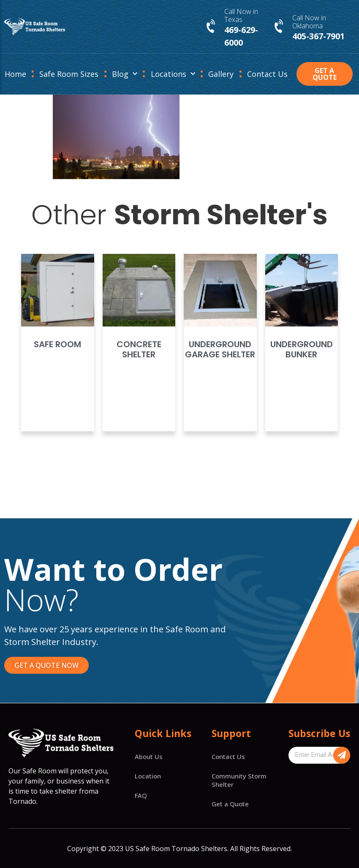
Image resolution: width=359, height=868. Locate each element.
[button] (325, 74)
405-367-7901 (318, 36)
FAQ (141, 795)
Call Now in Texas (241, 15)
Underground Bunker (302, 349)
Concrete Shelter (139, 349)
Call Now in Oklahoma (309, 22)
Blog (125, 74)
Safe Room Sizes (69, 74)
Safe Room (57, 344)
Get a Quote (230, 804)
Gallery (221, 74)
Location (148, 776)
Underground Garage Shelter (220, 349)
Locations (173, 74)
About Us (149, 756)
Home (15, 74)
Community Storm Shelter (239, 780)
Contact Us (267, 74)
